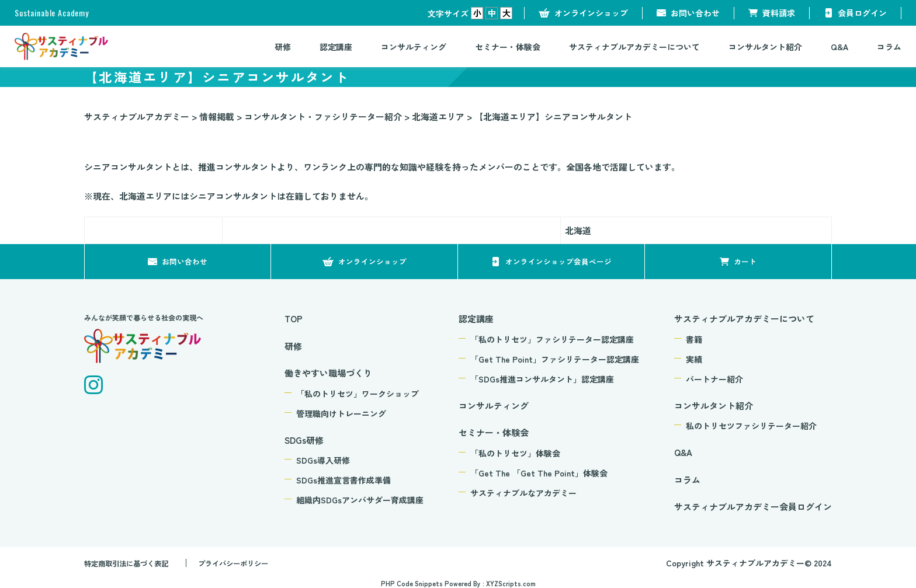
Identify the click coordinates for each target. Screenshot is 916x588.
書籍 (694, 339)
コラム (889, 47)
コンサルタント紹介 (765, 47)
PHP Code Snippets (412, 583)
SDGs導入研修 (323, 460)
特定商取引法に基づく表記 (133, 563)
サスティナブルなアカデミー (523, 493)
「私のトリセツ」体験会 (515, 453)
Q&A (839, 47)
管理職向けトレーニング (341, 413)
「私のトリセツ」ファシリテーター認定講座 (552, 339)
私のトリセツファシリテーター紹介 (751, 426)
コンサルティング (414, 47)
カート (745, 261)
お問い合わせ (695, 13)
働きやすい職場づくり (328, 373)
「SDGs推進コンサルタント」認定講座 (542, 379)
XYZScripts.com (511, 583)
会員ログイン (862, 13)
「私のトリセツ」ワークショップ (358, 394)
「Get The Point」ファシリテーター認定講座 (555, 359)
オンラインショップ (591, 13)
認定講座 (336, 47)
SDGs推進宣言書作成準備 (343, 480)
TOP (294, 319)
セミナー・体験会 (508, 47)
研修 (283, 47)
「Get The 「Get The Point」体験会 (539, 473)
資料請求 (779, 13)
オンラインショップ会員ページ (558, 261)
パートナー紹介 (714, 379)
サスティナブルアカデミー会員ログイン (753, 507)
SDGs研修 (304, 440)
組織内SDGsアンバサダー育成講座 (360, 500)
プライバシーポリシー (253, 563)
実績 (694, 359)
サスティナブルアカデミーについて (634, 47)
